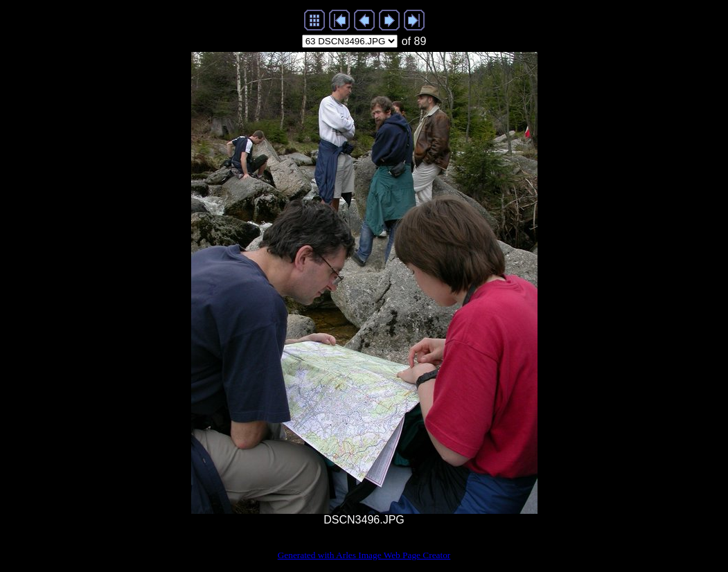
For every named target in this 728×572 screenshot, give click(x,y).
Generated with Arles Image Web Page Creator (364, 555)
